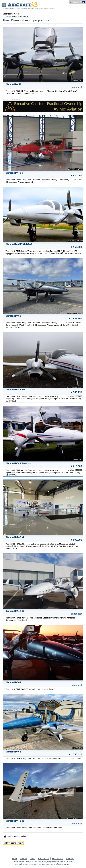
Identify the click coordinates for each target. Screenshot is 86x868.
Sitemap (70, 859)
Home (15, 859)
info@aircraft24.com (64, 864)
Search (24, 859)
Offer (32, 859)
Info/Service (43, 859)
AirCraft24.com (22, 864)
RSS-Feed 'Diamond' (15, 843)
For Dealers (57, 859)
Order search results (11, 14)
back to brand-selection (17, 836)
